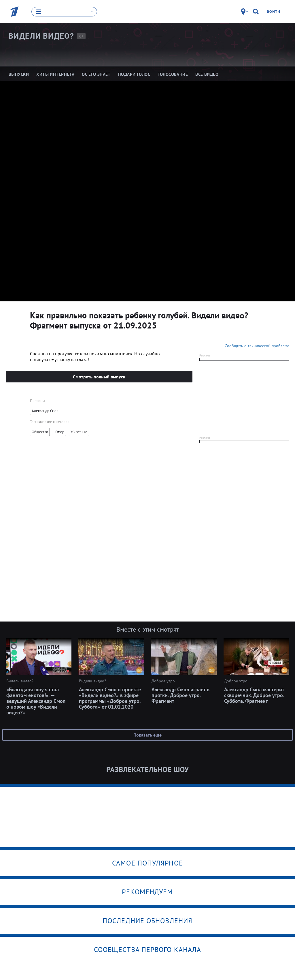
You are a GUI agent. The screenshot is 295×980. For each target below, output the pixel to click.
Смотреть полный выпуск (99, 376)
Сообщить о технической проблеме (257, 346)
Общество (40, 432)
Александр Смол (45, 411)
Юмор (59, 432)
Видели (41, 36)
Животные (79, 432)
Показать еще (147, 735)
